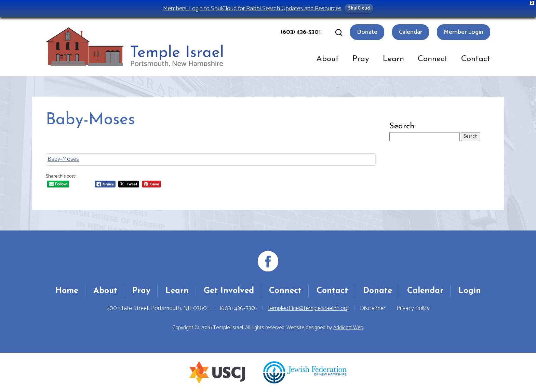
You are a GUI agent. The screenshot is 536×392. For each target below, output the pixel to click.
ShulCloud (359, 8)
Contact (476, 59)
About (327, 59)
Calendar (411, 32)
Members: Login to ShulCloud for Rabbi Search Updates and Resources (252, 8)
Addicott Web (348, 328)
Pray (361, 59)
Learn (393, 59)
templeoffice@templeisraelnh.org (308, 308)
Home (67, 291)
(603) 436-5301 (301, 32)
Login (470, 291)
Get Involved (229, 291)
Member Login (464, 32)
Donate (367, 32)
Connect (433, 59)
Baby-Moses (63, 159)
